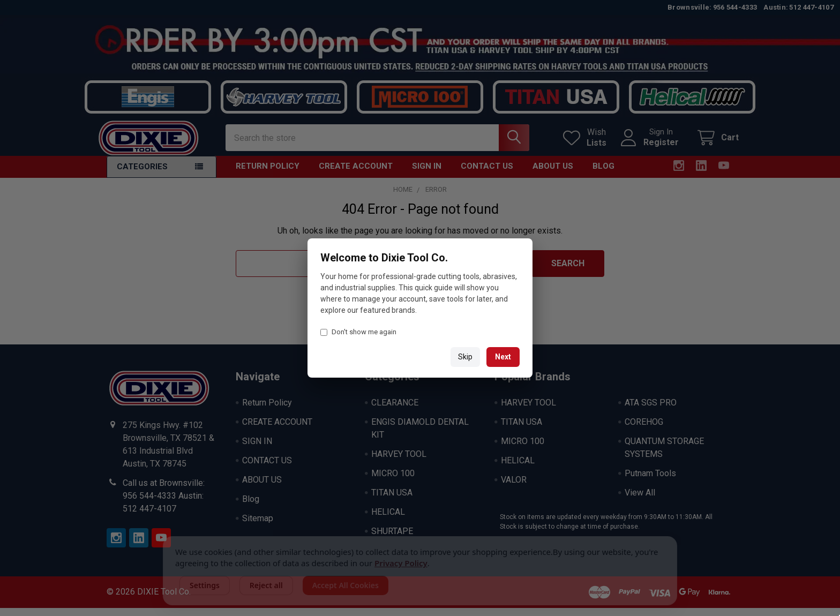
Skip (465, 357)
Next (503, 357)
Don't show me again (358, 332)
